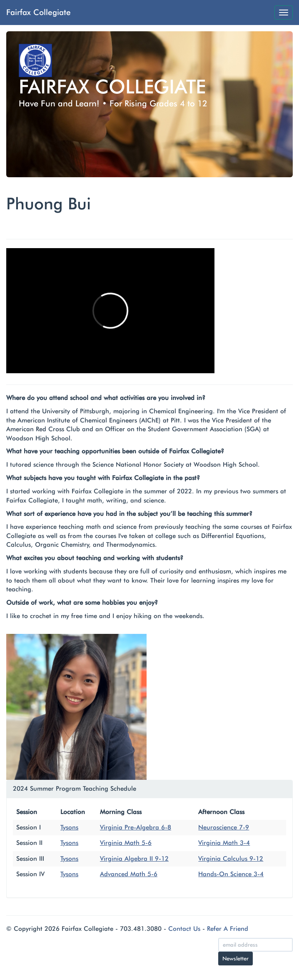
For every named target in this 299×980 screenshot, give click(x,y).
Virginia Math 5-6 (126, 843)
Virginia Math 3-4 (224, 843)
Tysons (69, 827)
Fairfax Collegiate (39, 12)
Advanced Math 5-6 (129, 874)
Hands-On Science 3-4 (231, 874)
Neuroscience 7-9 (224, 827)
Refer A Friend (228, 929)
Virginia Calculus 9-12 (231, 859)
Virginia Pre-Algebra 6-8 (136, 827)
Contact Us (184, 929)
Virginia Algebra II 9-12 (134, 859)
